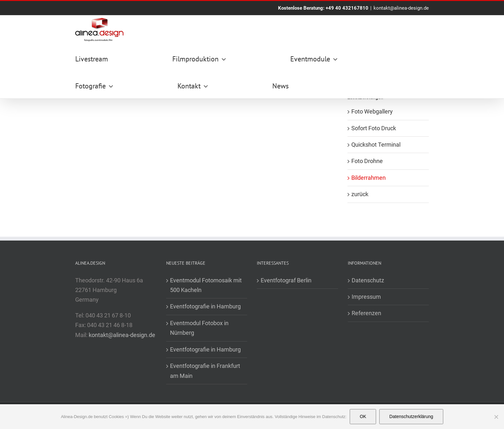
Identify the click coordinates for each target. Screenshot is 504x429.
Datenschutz (368, 280)
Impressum (366, 297)
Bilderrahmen (369, 178)
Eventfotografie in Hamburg (205, 306)
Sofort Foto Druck (374, 128)
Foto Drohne (367, 161)
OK (363, 416)
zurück (360, 194)
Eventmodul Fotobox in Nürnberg (199, 328)
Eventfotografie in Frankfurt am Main (205, 371)
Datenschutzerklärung (411, 416)
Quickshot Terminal (376, 145)
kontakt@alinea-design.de (401, 8)
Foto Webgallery (372, 111)
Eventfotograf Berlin (286, 280)
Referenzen (366, 313)
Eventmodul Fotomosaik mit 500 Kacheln (206, 285)
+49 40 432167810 (347, 8)
